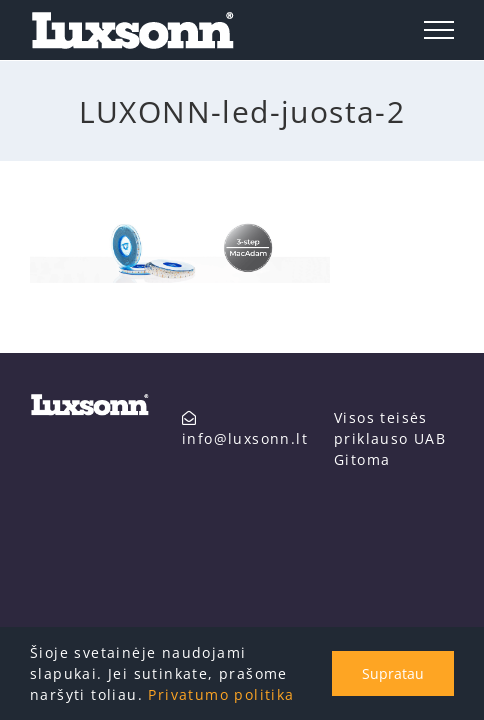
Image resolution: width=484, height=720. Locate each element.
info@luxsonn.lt (103, 543)
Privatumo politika (221, 694)
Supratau (393, 673)
